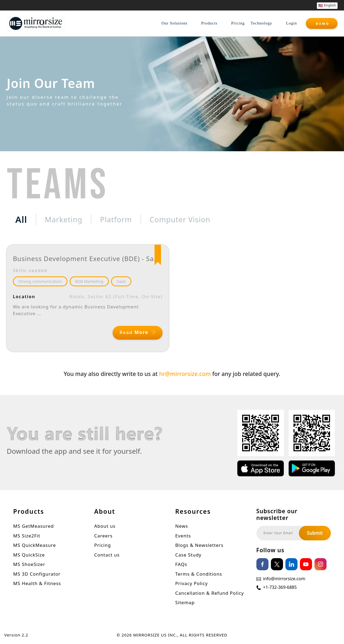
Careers (103, 536)
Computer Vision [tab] (180, 219)
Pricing (238, 23)
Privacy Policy (191, 584)
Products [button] (209, 23)
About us (105, 527)
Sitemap (185, 603)
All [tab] (21, 219)
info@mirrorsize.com (284, 579)
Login (291, 23)
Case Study (188, 555)
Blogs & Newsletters (199, 546)
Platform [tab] (116, 219)
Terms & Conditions (199, 574)
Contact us (107, 555)
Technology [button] (262, 23)
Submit (315, 534)
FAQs (181, 565)
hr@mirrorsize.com (185, 375)
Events (183, 536)
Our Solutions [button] (175, 23)
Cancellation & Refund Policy (210, 594)
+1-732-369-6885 (280, 588)
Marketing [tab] (64, 219)
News (182, 527)
